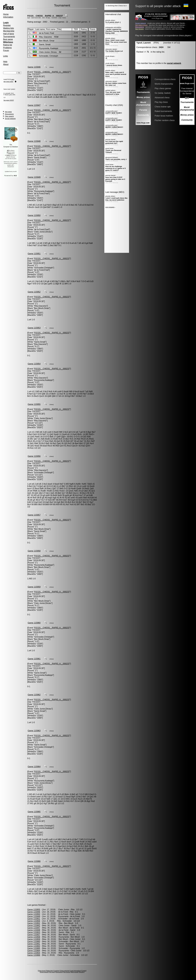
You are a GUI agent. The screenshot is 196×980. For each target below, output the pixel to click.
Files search (9, 116)
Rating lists (49, 971)
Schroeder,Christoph (44, 268)
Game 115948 (34, 141)
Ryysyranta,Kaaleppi (44, 191)
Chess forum (42, 971)
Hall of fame (9, 34)
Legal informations (75, 971)
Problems (7, 48)
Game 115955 (34, 404)
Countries (56, 971)
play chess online (8, 82)
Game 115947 (34, 105)
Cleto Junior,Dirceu (43, 232)
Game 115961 (34, 659)
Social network (10, 119)
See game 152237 (9, 100)
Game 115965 (34, 812)
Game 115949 (34, 177)
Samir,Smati (40, 158)
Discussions (9, 114)
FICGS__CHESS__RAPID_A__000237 (45, 16)
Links (6, 56)
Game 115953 (34, 328)
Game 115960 (34, 623)
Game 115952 (34, 292)
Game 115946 (34, 67)
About (6, 64)
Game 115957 (34, 515)
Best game (8, 39)
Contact (84, 971)
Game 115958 (34, 551)
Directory (82, 972)
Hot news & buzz (141, 25)
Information (8, 17)
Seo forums (67, 972)
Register (7, 25)
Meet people (75, 972)
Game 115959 (34, 587)
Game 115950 (34, 215)
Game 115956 (34, 456)
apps (13, 79)
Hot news (8, 112)
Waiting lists (9, 28)
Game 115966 (34, 861)
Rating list (8, 45)
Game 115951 (34, 254)
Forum (6, 50)
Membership (9, 31)
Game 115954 (34, 364)
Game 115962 (34, 695)
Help (5, 62)
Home (6, 14)
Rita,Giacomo (40, 83)
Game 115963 (34, 731)
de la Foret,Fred (42, 81)
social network (174, 63)
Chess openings (65, 971)
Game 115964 (34, 767)
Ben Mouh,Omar (42, 119)
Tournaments (9, 37)
